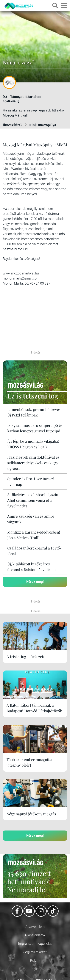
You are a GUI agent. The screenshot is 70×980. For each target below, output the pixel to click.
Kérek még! (35, 582)
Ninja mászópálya (43, 125)
